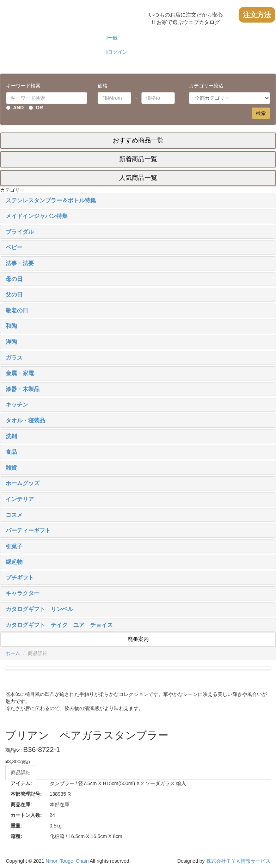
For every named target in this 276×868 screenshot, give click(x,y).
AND (18, 108)
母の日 (14, 279)
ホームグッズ (23, 483)
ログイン (116, 52)
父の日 (14, 295)
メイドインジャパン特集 (37, 216)
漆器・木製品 (23, 389)
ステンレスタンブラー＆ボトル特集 (51, 200)
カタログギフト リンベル (39, 609)
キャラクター (23, 593)
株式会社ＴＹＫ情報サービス (238, 861)
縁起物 (14, 562)
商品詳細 (21, 772)
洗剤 (11, 436)
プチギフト (20, 578)
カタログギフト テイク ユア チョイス (59, 625)
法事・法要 (20, 263)
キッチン (17, 405)
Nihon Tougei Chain (67, 861)
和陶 (11, 326)
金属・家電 (20, 373)
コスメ (14, 515)
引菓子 (14, 546)
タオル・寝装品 (25, 420)
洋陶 (11, 342)
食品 (11, 452)
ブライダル (20, 232)
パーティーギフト (28, 530)
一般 (112, 38)
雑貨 (11, 468)
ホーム (13, 653)
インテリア (20, 499)
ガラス (14, 358)
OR (39, 108)
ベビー (14, 247)
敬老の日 (17, 310)
